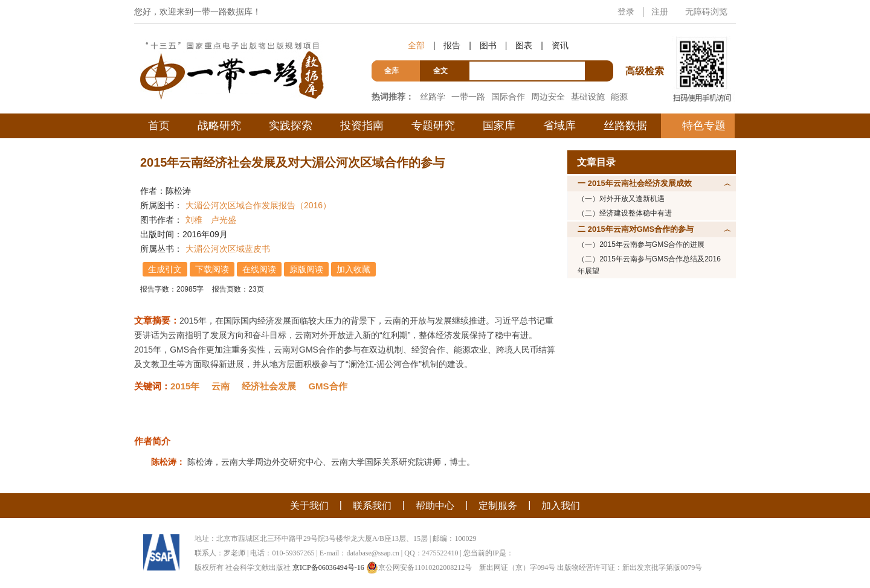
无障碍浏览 (706, 11)
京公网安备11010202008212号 (419, 567)
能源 (619, 97)
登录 (626, 11)
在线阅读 (259, 269)
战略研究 (219, 126)
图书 (488, 45)
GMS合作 (327, 386)
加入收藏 (353, 269)
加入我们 (561, 506)
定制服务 (498, 506)
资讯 (560, 45)
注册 (660, 11)
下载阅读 (212, 269)
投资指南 (362, 126)
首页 (159, 126)
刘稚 (194, 220)
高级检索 (646, 49)
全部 (416, 45)
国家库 (499, 126)
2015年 (185, 386)
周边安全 (548, 97)
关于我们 (309, 506)
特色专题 (704, 126)
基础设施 (588, 97)
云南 (221, 386)
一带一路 (468, 97)
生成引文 (165, 269)
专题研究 (433, 126)
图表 (524, 45)
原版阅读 (306, 269)
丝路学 (433, 97)
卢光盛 (224, 220)
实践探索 (291, 126)
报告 (452, 45)
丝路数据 (625, 126)
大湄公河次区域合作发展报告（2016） (258, 205)
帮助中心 (435, 506)
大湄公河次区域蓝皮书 (228, 249)
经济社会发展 (269, 386)
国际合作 (508, 97)
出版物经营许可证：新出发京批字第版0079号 (630, 567)
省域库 (559, 126)
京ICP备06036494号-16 (328, 567)
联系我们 (372, 506)
